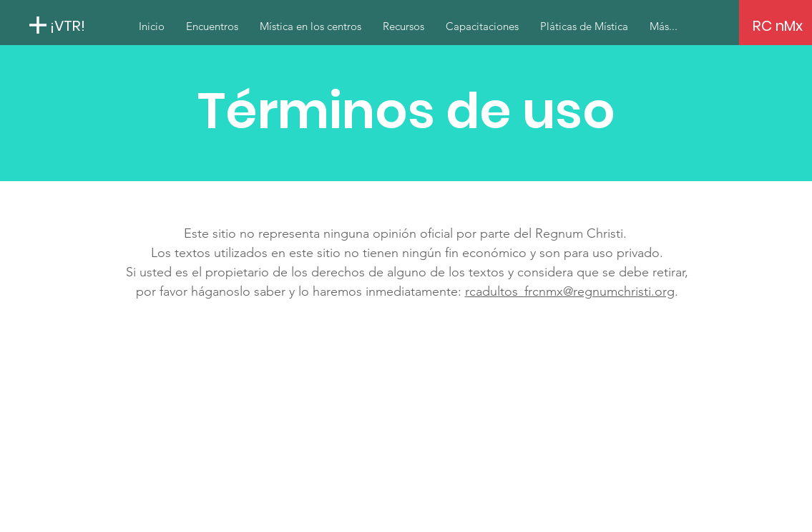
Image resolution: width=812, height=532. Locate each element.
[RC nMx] (778, 26)
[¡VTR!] (117, 25)
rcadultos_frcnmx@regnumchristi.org (570, 291)
